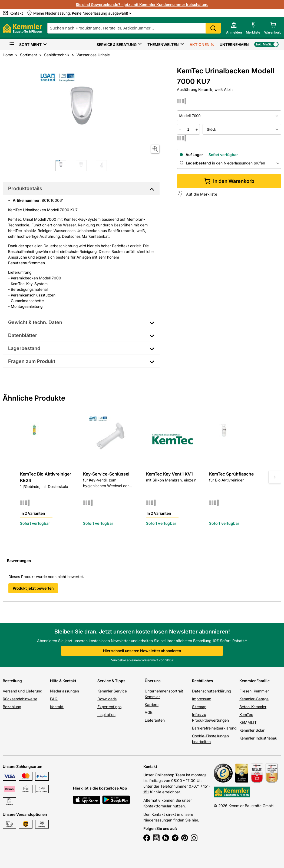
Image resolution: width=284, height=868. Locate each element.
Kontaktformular (157, 806)
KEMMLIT (248, 722)
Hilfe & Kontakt (63, 681)
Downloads (107, 699)
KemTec (246, 714)
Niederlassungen (65, 691)
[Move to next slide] (275, 477)
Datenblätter (23, 335)
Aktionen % (202, 44)
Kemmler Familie (255, 681)
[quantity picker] (188, 129)
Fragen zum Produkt (32, 361)
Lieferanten (155, 720)
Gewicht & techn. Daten (35, 322)
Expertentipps (109, 707)
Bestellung (12, 681)
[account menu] (234, 28)
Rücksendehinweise (20, 699)
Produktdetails (25, 188)
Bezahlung (12, 707)
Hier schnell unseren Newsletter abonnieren (142, 651)
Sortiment (25, 44)
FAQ (54, 699)
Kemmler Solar (252, 730)
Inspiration (106, 714)
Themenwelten (163, 44)
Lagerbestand (24, 348)
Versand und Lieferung (22, 691)
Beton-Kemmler (253, 707)
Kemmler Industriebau (258, 738)
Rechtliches (203, 681)
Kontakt (57, 707)
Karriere (152, 704)
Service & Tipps (111, 681)
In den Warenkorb (229, 181)
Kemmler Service (112, 691)
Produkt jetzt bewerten (33, 588)
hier (195, 820)
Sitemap (199, 707)
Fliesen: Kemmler (254, 691)
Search (213, 28)
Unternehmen (234, 44)
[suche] (134, 28)
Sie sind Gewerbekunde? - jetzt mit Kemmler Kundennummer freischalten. (142, 4)
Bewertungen (19, 561)
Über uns (153, 681)
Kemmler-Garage (254, 699)
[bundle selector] (242, 129)
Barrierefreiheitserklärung (214, 728)
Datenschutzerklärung (212, 691)
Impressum (202, 699)
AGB (149, 712)
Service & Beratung (117, 44)
